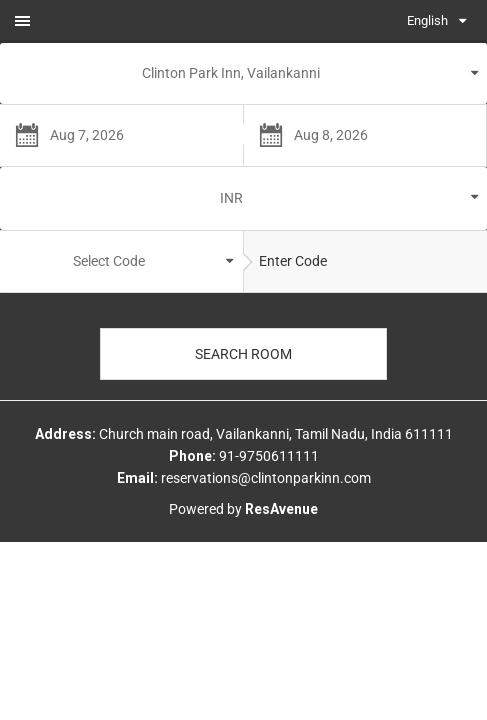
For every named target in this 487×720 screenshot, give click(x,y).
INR (231, 198)
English (427, 20)
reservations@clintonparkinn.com (266, 478)
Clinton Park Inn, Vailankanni (231, 73)
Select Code (109, 261)
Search (243, 354)
